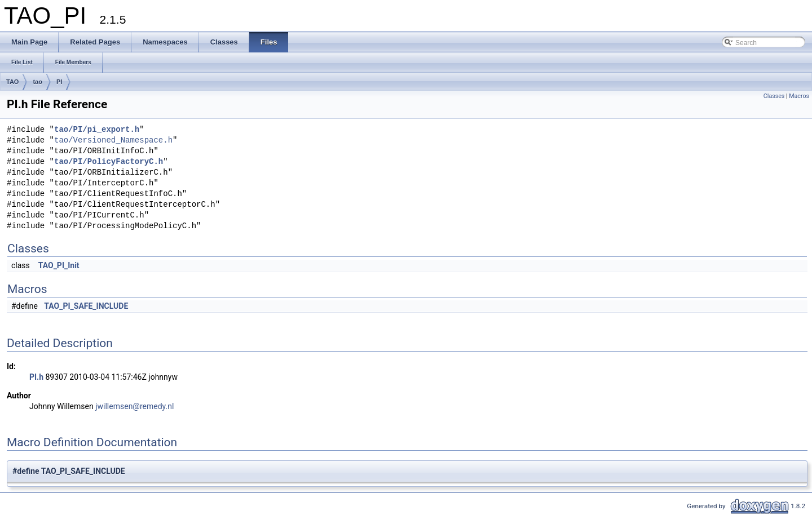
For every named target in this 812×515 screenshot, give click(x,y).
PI (59, 82)
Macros (799, 96)
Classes (774, 96)
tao (37, 82)
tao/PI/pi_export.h (97, 130)
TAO (12, 82)
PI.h (36, 377)
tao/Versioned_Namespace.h (113, 141)
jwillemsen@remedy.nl (134, 406)
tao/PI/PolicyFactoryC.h (109, 162)
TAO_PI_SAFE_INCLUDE (86, 306)
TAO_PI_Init (59, 265)
